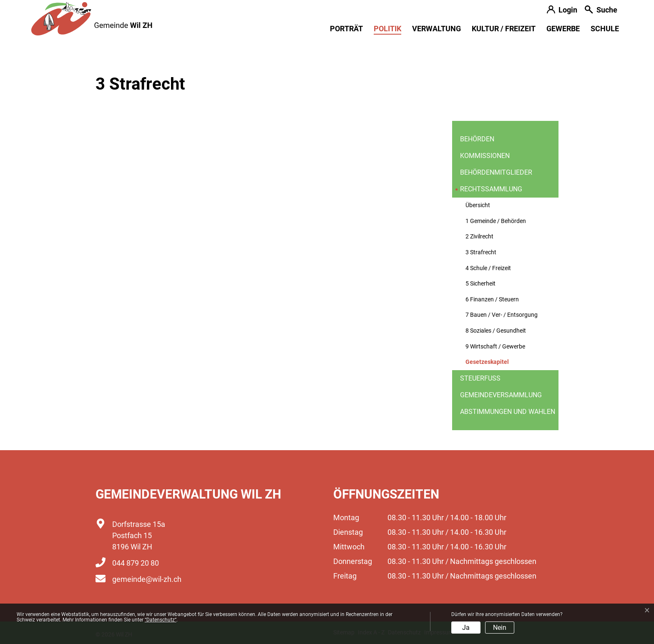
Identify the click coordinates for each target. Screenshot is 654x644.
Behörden (477, 139)
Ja (466, 628)
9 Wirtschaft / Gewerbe (495, 347)
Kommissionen (485, 156)
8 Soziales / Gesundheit (496, 331)
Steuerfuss (480, 378)
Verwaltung (436, 29)
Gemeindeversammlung (501, 395)
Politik (387, 29)
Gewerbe (563, 29)
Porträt (346, 29)
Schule (605, 29)
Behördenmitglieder (496, 172)
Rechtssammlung (491, 189)
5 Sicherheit (480, 284)
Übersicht (478, 205)
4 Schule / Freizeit (488, 268)
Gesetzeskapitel (487, 364)
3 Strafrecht (481, 252)
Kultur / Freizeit (504, 29)
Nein (500, 628)
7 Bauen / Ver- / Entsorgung (502, 315)
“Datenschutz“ (161, 620)
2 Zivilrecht (479, 237)
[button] (601, 11)
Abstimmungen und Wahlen (508, 412)
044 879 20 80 (136, 563)
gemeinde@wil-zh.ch (147, 579)
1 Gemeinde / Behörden (496, 221)
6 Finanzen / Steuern (492, 299)
